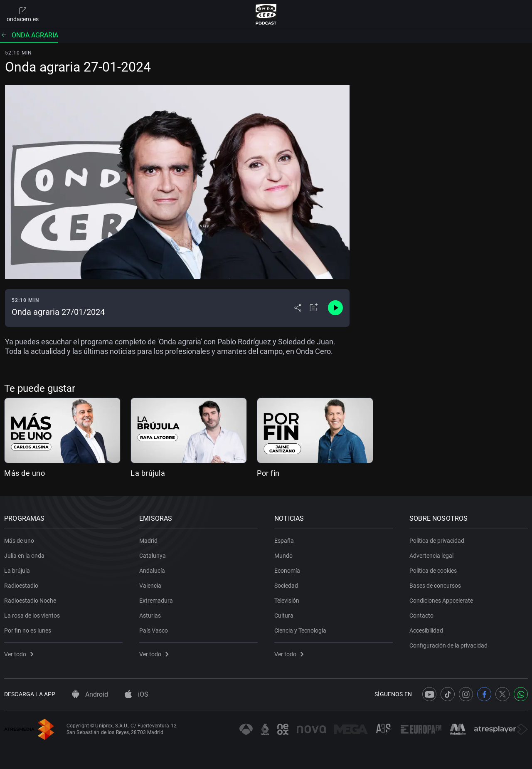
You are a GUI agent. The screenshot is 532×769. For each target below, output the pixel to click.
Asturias (150, 616)
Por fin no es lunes (28, 631)
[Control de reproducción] (335, 308)
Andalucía (152, 571)
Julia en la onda (24, 556)
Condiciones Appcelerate (441, 601)
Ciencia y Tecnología (300, 631)
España (284, 541)
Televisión (287, 601)
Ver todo (19, 654)
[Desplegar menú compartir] (298, 308)
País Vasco (154, 631)
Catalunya (153, 556)
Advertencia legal (431, 556)
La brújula (148, 473)
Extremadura (156, 601)
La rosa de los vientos (32, 616)
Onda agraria (29, 35)
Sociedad (286, 586)
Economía (287, 571)
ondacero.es (23, 14)
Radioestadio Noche (30, 601)
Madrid (148, 541)
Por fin (268, 473)
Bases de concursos (435, 586)
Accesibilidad (426, 631)
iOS (137, 694)
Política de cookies (433, 571)
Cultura (284, 616)
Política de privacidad (437, 541)
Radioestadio (21, 586)
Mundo (283, 556)
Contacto (421, 616)
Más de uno (25, 473)
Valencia (150, 586)
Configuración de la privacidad (448, 645)
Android (90, 694)
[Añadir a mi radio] (314, 308)
